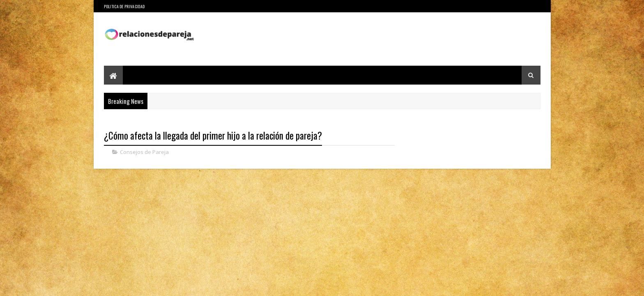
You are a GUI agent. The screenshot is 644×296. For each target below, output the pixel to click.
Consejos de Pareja (144, 152)
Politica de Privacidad (124, 6)
